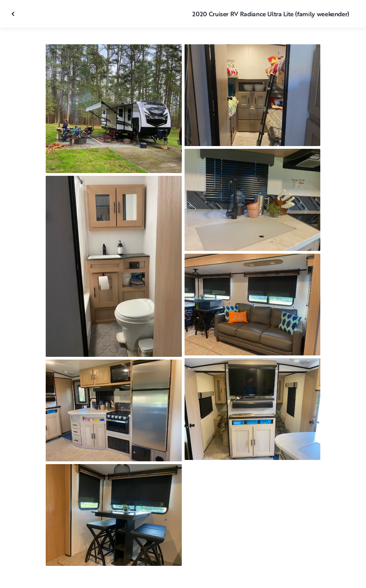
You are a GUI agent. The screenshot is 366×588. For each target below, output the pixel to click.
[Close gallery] (14, 14)
